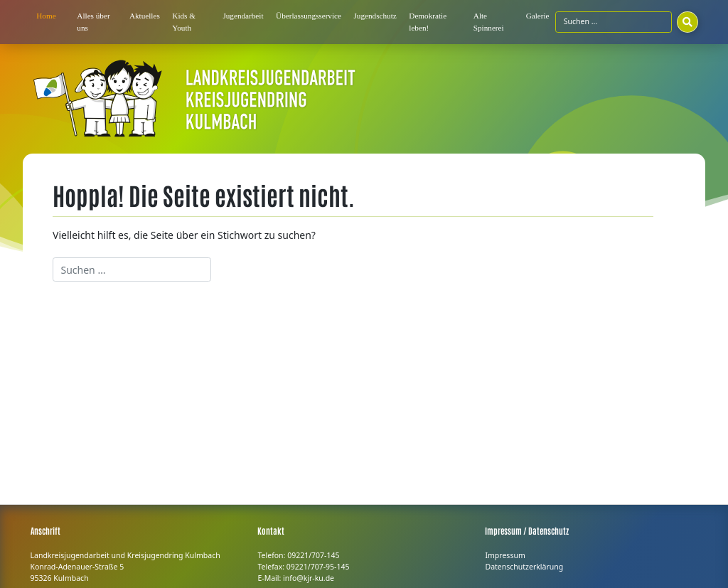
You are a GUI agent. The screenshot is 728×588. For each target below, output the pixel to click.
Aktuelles (145, 16)
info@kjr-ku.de (309, 578)
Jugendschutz (375, 16)
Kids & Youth (184, 22)
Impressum (505, 555)
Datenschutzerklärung (524, 567)
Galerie (538, 16)
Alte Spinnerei (489, 22)
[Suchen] (687, 22)
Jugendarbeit (243, 16)
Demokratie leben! (428, 22)
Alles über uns (93, 22)
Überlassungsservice (309, 16)
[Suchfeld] (613, 22)
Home (46, 16)
